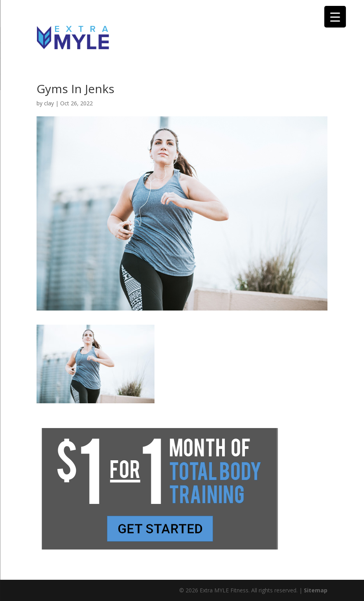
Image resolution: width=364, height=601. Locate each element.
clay (49, 103)
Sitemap (316, 590)
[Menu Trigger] (335, 17)
